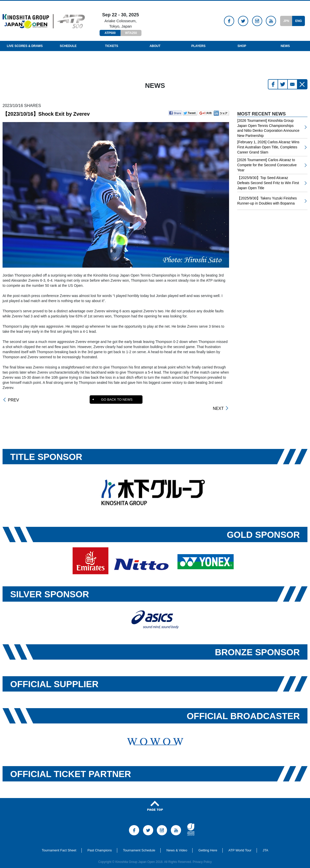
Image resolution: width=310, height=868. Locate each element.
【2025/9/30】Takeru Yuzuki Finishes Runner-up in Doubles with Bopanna (267, 201)
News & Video (177, 843)
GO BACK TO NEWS (117, 400)
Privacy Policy (202, 855)
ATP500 (110, 33)
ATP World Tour (240, 843)
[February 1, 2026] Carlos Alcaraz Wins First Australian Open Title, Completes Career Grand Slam (268, 147)
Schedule (68, 46)
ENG (299, 21)
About (155, 46)
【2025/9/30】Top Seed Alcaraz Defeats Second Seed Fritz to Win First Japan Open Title (268, 183)
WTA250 (131, 33)
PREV (14, 400)
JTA (265, 843)
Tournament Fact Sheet (59, 843)
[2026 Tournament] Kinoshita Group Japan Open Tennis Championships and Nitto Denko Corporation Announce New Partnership (268, 128)
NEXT (218, 400)
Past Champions (99, 843)
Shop (242, 46)
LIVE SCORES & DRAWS (25, 46)
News (285, 46)
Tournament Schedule (139, 843)
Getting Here (208, 843)
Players (198, 46)
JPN (286, 21)
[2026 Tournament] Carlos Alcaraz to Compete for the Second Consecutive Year (267, 165)
